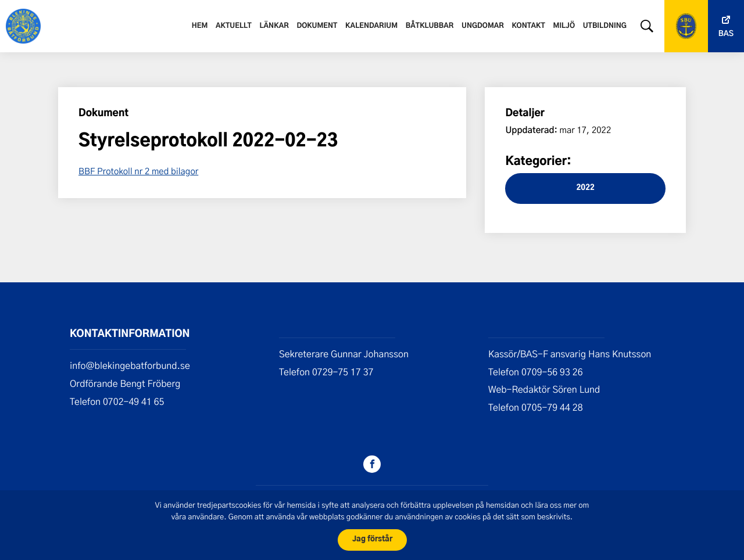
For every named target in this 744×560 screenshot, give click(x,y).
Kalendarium (371, 26)
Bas (726, 34)
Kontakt (529, 26)
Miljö (564, 26)
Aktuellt (234, 26)
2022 (585, 188)
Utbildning (605, 26)
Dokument (317, 26)
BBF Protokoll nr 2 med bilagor (138, 171)
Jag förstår (372, 539)
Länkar (274, 26)
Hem (200, 26)
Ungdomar (483, 26)
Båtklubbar (430, 26)
